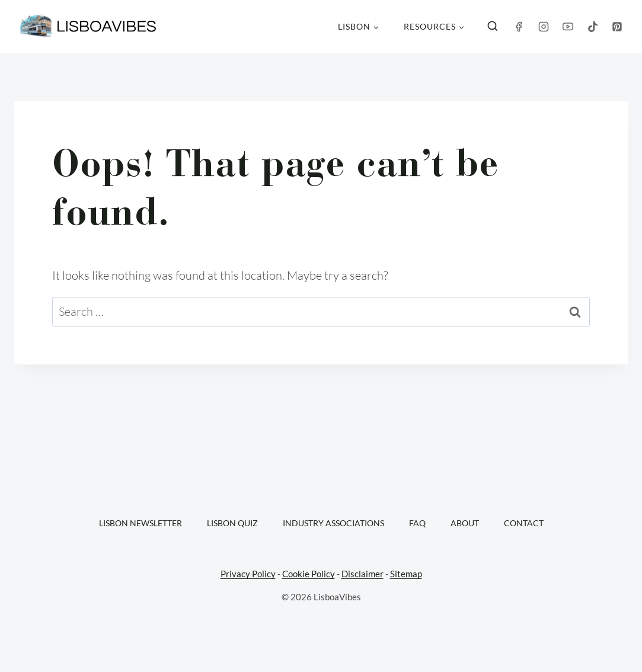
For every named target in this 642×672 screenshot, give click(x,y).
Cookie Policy (309, 574)
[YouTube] (568, 27)
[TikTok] (593, 27)
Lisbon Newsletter (140, 523)
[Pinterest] (617, 27)
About (465, 523)
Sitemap (406, 574)
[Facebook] (519, 27)
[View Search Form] (493, 27)
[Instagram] (544, 27)
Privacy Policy (248, 574)
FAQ (417, 523)
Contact (524, 523)
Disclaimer (362, 574)
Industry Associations (333, 523)
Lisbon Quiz (232, 523)
